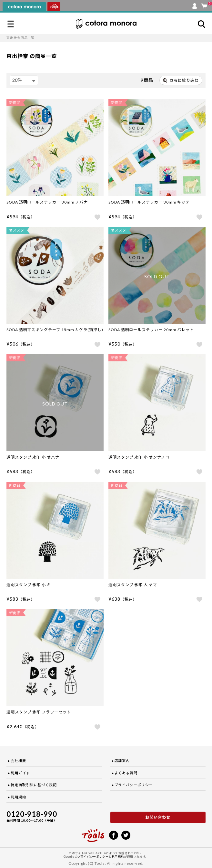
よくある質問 (126, 773)
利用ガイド (20, 773)
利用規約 (18, 797)
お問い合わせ (158, 817)
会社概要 (18, 761)
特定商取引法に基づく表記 (34, 785)
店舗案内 (122, 761)
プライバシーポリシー (134, 785)
